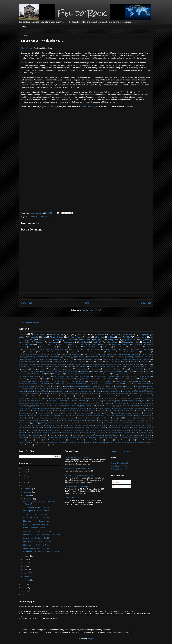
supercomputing (135, 364)
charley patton (28, 344)
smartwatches (34, 438)
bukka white (111, 352)
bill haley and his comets (121, 408)
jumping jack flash (128, 391)
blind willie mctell (57, 359)
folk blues (139, 418)
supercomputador (24, 398)
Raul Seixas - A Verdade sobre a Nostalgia (81, 468)
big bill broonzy (137, 344)
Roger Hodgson (24, 406)
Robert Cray (104, 344)
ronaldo (45, 435)
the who (126, 381)
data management (69, 413)
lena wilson (150, 391)
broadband (119, 386)
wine (34, 352)
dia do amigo (33, 415)
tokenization (109, 440)
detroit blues (23, 415)
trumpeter (139, 440)
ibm (77, 359)
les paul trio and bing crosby (131, 359)
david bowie (107, 413)
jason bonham (25, 423)
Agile (90, 398)
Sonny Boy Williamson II (92, 347)
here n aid (68, 420)
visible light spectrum (76, 442)
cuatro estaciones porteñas (137, 366)
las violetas (97, 423)
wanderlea (88, 442)
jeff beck (106, 349)
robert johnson (112, 342)
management (34, 394)
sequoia (117, 435)
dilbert (93, 389)
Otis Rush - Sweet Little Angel (76, 487)
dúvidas (81, 415)
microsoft (148, 359)
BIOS (95, 398)
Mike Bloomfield (32, 376)
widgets (149, 442)
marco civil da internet (53, 425)
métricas (47, 428)
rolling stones (144, 340)
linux (126, 369)
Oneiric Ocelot (70, 403)
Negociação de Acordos (55, 403)
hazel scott (53, 420)
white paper (140, 442)
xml (51, 445)
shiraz (138, 435)
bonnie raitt (104, 366)
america (35, 408)
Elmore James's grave (90, 107)
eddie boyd (105, 389)
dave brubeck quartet (84, 413)
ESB (48, 374)
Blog (24, 27)
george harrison (82, 379)
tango (21, 352)
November (28, 492)
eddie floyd (115, 389)
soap (42, 438)
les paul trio (66, 357)
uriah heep (42, 442)
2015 (24, 479)
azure (61, 386)
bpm (124, 376)
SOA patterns (94, 384)
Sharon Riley (75, 406)
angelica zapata (45, 408)
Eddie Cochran (53, 401)
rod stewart (95, 371)
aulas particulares (72, 408)
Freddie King (44, 384)
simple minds (147, 435)
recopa (91, 381)
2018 (24, 469)
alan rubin (137, 384)
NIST (144, 401)
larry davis (88, 423)
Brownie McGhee (45, 352)
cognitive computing (44, 413)
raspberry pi (85, 433)
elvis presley (99, 340)
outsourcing (112, 394)
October (27, 496)
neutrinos (56, 381)
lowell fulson (23, 425)
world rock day (81, 398)
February (27, 576)
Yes (150, 406)
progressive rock (129, 340)
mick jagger (75, 394)
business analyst (67, 411)
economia (89, 415)
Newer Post (27, 303)
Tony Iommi (119, 384)
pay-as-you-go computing (95, 430)
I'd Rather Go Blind (103, 374)
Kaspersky (34, 337)
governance (68, 369)
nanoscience (35, 371)
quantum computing (79, 381)
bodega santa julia (25, 411)
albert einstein (147, 384)
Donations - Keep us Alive (29, 322)
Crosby (32, 401)
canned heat (133, 376)
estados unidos (52, 418)
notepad (96, 428)
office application (114, 428)
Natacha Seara (41, 403)
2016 (24, 475)
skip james (147, 349)
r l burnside (124, 349)
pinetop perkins (121, 364)
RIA (106, 403)
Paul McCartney (87, 403)
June (26, 563)
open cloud (125, 428)
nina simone (47, 371)
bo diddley (93, 366)
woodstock (71, 340)
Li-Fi (99, 401)
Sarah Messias (46, 406)
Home (87, 303)
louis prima (24, 394)
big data (100, 408)
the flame (78, 354)
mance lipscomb (137, 369)
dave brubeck (63, 389)
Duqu (38, 401)
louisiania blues (89, 364)
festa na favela (92, 418)
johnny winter (113, 340)
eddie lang (25, 369)
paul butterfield (68, 430)
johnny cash (56, 423)
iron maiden (146, 420)
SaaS (144, 354)
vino (85, 354)
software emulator (52, 438)
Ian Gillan (63, 401)
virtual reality (63, 442)
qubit (30, 396)
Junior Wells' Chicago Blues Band (77, 384)
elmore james (46, 217)
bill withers (92, 386)
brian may (110, 386)
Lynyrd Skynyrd (121, 401)
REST (63, 366)
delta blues (36, 217)
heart (60, 420)
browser (50, 411)
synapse (30, 440)
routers (52, 435)
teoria (81, 440)
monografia (148, 425)
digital (42, 415)
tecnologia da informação (58, 440)
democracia (117, 413)
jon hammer (66, 423)
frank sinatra (142, 389)
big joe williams (98, 352)
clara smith (23, 379)
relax (135, 433)
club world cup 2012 (118, 366)
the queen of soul (93, 349)
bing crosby (101, 386)
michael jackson (89, 425)
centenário (150, 347)
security (88, 337)
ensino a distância (39, 418)
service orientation (128, 435)
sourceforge (64, 438)
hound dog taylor (81, 369)
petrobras (135, 430)
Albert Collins (94, 354)
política (29, 433)
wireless (29, 445)
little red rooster (93, 357)
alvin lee (37, 386)
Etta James (40, 342)
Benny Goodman (133, 398)
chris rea (24, 413)
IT (56, 384)
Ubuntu (70, 366)
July (25, 559)
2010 (24, 591)
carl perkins (116, 361)
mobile (107, 425)
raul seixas (99, 334)
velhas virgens (52, 442)
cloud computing (74, 337)
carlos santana (149, 386)
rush (63, 435)
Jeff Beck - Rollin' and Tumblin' (35, 514)
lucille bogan (122, 379)
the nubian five (90, 440)
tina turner (147, 364)
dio (98, 389)
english (29, 418)
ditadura (49, 415)
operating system (146, 428)
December (28, 489)
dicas (151, 366)
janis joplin (145, 361)
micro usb (100, 425)
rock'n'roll (113, 334)
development (84, 389)
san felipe (78, 396)
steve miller (104, 438)
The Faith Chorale (125, 406)
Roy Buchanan (45, 340)
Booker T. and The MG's (27, 374)
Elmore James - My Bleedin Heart (36, 521)
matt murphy (65, 394)
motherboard (29, 428)
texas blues (128, 334)
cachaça (92, 411)
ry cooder (69, 396)
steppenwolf (94, 438)
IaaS (114, 374)
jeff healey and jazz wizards (111, 391)
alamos (28, 408)
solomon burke (123, 396)
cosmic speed (34, 379)
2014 (24, 482)
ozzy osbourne (33, 430)
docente (56, 415)
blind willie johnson (136, 347)
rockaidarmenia (35, 435)
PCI (78, 403)
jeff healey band (109, 379)
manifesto (44, 394)
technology (72, 344)
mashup (64, 425)
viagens (21, 361)
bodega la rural (114, 376)
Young (21, 408)
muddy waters (140, 337)
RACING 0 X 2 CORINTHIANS (77, 457)
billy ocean (134, 408)
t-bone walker (63, 347)
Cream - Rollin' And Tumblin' (34, 528)
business (99, 361)
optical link (22, 430)
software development (92, 396)
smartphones (23, 438)
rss (58, 435)
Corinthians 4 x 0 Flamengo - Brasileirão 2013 (41, 552)
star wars (85, 438)
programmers (56, 433)
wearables (110, 442)
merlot (71, 425)
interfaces (123, 420)
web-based (131, 442)
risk (62, 396)
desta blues (147, 413)
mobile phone (129, 425)
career (107, 361)
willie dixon (99, 337)
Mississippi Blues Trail (120, 469)
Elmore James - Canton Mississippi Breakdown (41, 535)
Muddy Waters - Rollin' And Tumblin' (37, 531)
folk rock (133, 389)
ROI (111, 403)
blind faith (143, 408)
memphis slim (106, 357)
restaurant (142, 433)
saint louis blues (25, 342)
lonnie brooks (76, 364)
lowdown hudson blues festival (142, 423)
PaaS (56, 366)
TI (116, 406)
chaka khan (140, 411)
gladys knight (43, 420)
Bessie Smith (83, 342)
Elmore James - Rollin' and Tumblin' (37, 541)
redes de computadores (115, 433)
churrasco (32, 413)
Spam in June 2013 (72, 498)
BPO (101, 398)
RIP (94, 344)
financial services (105, 418)
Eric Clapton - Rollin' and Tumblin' (36, 511)
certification (131, 411)
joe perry (35, 423)
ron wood (110, 381)
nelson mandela (57, 428)
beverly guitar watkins (79, 386)
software (131, 371)
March (26, 573)
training (125, 440)
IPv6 (52, 384)
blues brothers (43, 357)
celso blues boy (145, 376)
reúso (149, 433)
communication (41, 389)
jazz (69, 334)
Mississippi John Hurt (130, 342)
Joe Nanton (92, 401)
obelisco (103, 428)
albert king (108, 347)
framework (148, 418)
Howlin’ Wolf (98, 342)
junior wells (23, 354)
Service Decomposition (61, 406)
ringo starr (100, 381)
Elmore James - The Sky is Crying (36, 545)
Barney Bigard (110, 398)
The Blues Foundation (120, 466)
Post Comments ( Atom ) (91, 310)
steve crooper (147, 396)
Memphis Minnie (60, 352)
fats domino (81, 418)
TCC (111, 406)
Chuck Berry (76, 347)
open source (38, 349)
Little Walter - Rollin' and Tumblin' (36, 518)
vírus (72, 398)
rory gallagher (136, 349)
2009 (24, 594)
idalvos (107, 420)
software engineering (108, 396)
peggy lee (126, 430)
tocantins (100, 440)
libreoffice (115, 423)
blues (28, 217)
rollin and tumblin (52, 349)
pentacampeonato (123, 394)
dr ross (73, 415)
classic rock (82, 334)
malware (22, 337)
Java (75, 401)
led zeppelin (140, 391)
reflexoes (128, 433)
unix (67, 398)
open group (94, 394)
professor (46, 433)
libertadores (64, 364)
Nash (20, 403)
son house (65, 349)
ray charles (128, 357)
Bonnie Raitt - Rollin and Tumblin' (36, 548)
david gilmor (74, 389)
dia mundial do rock (125, 352)
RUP (116, 403)
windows (21, 445)
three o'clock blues (57, 398)
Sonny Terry (73, 352)
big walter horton (72, 376)
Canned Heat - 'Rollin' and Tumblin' (37, 538)
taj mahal (140, 371)
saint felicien (77, 435)
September (28, 499)
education (120, 415)
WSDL (144, 406)
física (20, 420)
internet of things (134, 420)
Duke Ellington (37, 366)
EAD (44, 401)
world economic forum (41, 445)
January (27, 580)
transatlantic (139, 357)
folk (33, 369)
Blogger (91, 639)
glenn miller (38, 391)
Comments (118, 486)
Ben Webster (121, 398)
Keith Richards (45, 361)
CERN (41, 374)
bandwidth (83, 408)
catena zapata (112, 411)
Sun (106, 406)
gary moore (41, 369)
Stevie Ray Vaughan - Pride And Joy (79, 475)
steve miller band (115, 438)
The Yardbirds (45, 376)
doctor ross (65, 415)
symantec (22, 440)
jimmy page (43, 364)
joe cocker (53, 364)
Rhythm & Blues (56, 337)
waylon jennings (99, 442)
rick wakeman (23, 435)
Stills (93, 406)
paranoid (51, 430)
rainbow (77, 433)
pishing (111, 337)
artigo (54, 408)
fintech (115, 418)
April (26, 570)
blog (150, 408)
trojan (134, 381)
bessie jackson (58, 376)
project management (70, 371)
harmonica (135, 361)
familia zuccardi (70, 418)
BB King (32, 340)
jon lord (75, 423)
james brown (86, 359)
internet (98, 391)
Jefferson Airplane (125, 374)
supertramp (147, 438)
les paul (115, 349)
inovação (115, 420)
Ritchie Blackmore (145, 403)
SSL (102, 384)
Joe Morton (82, 401)
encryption (138, 415)
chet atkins (150, 411)
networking (84, 394)
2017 (24, 472)
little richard (34, 354)
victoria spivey (32, 361)
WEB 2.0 (128, 384)
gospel (137, 352)
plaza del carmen (137, 394)
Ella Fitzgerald (57, 374)
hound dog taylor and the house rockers (81, 391)
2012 (24, 584)
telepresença (72, 440)
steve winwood (128, 438)
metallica (79, 425)
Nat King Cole (29, 403)
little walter (44, 354)
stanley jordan (75, 438)
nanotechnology (45, 381)
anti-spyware (46, 386)
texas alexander (78, 349)
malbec (100, 364)
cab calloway (129, 386)
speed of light (135, 396)
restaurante (84, 371)
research (44, 396)
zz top (149, 371)
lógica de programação (36, 425)
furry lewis (70, 359)
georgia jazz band (55, 369)
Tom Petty (136, 406)
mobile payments (117, 425)
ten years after (37, 398)
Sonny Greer (85, 406)
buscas (57, 411)
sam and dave (88, 435)
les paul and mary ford (111, 359)
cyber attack (55, 357)
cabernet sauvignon (81, 411)
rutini (69, 435)
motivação (39, 428)
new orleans (80, 428)
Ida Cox (48, 366)
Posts (116, 482)
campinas (139, 386)
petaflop (57, 371)
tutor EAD (148, 440)
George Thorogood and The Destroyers (79, 374)
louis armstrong (68, 342)
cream (44, 379)
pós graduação (67, 433)
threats (46, 398)
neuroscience (69, 428)
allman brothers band (25, 386)
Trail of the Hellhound (119, 463)
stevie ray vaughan (48, 347)
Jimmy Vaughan (140, 374)
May (26, 566)
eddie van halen (99, 415)
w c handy (150, 357)
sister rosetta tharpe (118, 371)
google (46, 391)
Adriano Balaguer (27, 359)
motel (20, 428)
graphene (54, 391)
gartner (27, 420)
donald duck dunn (67, 379)
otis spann (117, 357)
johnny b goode (45, 423)
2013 (24, 486)
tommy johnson (24, 366)
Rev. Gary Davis (58, 361)
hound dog (63, 391)
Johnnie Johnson (42, 359)
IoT (69, 401)
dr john (126, 361)
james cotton (95, 379)
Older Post (146, 303)
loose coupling (125, 423)
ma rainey (54, 354)
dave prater (97, 413)
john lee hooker (44, 344)
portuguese (37, 433)
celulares (122, 411)
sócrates (38, 440)
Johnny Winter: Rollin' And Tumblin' (37, 507)
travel (132, 440)
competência (57, 413)
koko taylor (59, 344)
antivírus (82, 361)
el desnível (129, 415)
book (34, 411)
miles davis (32, 381)
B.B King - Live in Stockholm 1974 (36, 524)
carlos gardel (101, 411)
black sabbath (86, 376)
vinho (28, 352)
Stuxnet (100, 406)
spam (120, 337)
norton (88, 428)
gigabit (30, 391)
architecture (53, 342)
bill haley (108, 408)
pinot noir (143, 430)
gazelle (34, 420)
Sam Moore (110, 384)
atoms (55, 386)
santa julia (108, 435)
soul (44, 337)
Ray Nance (123, 403)
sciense (105, 371)
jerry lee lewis (31, 364)
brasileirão (42, 411)
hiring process (91, 420)
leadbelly (97, 359)
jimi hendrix (147, 352)
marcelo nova (54, 394)
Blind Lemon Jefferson (110, 354)
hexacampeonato (79, 420)
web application (120, 442)
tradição (118, 440)
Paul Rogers (98, 403)
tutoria (21, 442)
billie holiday (31, 357)
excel (61, 418)
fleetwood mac (129, 418)
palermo (43, 430)
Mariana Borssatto (134, 401)
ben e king (92, 408)
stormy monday (66, 354)
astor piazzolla (85, 352)
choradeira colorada (27, 389)
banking (67, 386)
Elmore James (27, 48)
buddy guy (58, 340)
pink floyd (66, 381)
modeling (139, 425)
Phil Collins (85, 344)
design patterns (136, 413)
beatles (91, 361)
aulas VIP (61, 408)
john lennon (117, 369)
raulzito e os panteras (98, 433)
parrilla (58, 430)
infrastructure (95, 369)
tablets (45, 440)
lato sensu (106, 423)
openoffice (134, 428)
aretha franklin (120, 347)
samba (118, 381)
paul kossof (109, 364)
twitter (27, 442)
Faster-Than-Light (32, 384)
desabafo (126, 413)
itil (153, 420)
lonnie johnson (85, 340)
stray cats (138, 438)
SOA (129, 337)
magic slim (133, 379)
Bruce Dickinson (146, 398)
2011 (24, 588)
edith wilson (111, 415)
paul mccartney (80, 430)
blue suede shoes (100, 376)
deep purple (54, 379)
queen (36, 396)
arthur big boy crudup (120, 344)
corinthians (55, 334)
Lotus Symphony (108, 401)
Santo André (35, 406)
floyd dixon (124, 389)
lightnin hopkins (79, 357)
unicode (34, 442)
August (27, 556)
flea (121, 418)
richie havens (54, 396)
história (100, 420)
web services (143, 381)
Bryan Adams (23, 401)
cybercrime (26, 349)
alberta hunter (72, 361)
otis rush (103, 394)
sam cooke (99, 435)
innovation (106, 369)
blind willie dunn (81, 366)
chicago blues (144, 335)
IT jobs (62, 384)
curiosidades (52, 389)
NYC (150, 401)
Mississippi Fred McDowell (130, 354)
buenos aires (148, 342)
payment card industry (113, 430)
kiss (81, 423)
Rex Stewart (133, 403)
